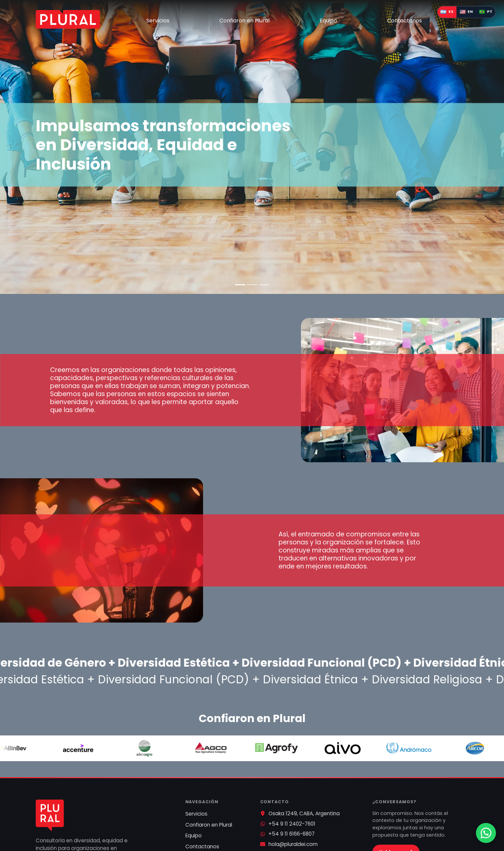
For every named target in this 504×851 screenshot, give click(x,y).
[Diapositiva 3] (264, 285)
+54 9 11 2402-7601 (292, 824)
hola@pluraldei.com (293, 844)
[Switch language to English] (466, 12)
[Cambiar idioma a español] (447, 12)
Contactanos (404, 21)
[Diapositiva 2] (252, 285)
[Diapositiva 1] (240, 285)
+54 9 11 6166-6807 (292, 834)
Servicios (158, 21)
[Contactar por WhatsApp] (486, 833)
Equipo (328, 21)
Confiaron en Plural (244, 21)
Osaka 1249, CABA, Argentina (304, 813)
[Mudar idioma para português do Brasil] (486, 12)
